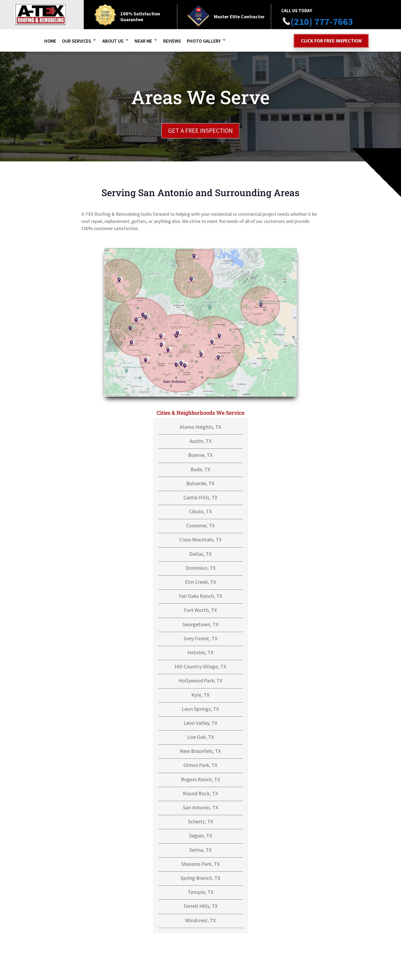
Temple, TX (200, 892)
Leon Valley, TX (200, 723)
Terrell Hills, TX (200, 906)
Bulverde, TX (200, 483)
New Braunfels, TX (200, 751)
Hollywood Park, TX (200, 680)
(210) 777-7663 (317, 22)
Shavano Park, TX (200, 864)
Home (50, 41)
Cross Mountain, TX (200, 539)
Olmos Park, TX (200, 765)
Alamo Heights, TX (200, 427)
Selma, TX (200, 850)
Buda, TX (200, 469)
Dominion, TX (200, 568)
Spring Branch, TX (200, 878)
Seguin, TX (200, 835)
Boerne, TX (200, 455)
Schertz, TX (200, 821)
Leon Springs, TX (200, 709)
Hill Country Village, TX (200, 666)
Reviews (172, 41)
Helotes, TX (200, 652)
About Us (113, 41)
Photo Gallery (204, 41)
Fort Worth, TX (200, 610)
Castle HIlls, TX (200, 497)
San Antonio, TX (200, 807)
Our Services (77, 41)
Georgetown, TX (200, 624)
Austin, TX (200, 441)
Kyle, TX (200, 695)
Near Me (143, 41)
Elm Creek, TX (200, 582)
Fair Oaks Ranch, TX (200, 596)
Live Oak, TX (200, 737)
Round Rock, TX (200, 793)
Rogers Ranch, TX (200, 779)
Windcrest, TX (200, 920)
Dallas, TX (200, 554)
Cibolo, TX (200, 511)
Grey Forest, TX (200, 638)
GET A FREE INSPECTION (200, 131)
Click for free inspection (331, 41)
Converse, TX (200, 525)
